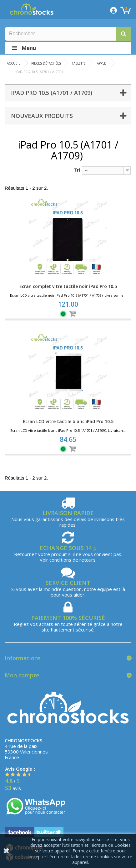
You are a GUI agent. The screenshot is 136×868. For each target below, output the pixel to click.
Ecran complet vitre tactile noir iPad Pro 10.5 (68, 286)
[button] (123, 34)
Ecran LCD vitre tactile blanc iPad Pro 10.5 (68, 421)
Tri (77, 170)
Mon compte (22, 675)
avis (13, 788)
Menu (23, 48)
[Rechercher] (68, 34)
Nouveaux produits (42, 116)
